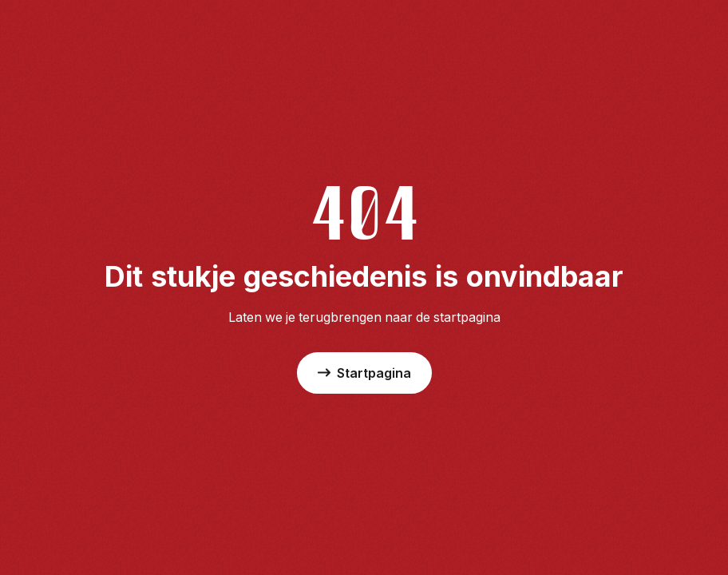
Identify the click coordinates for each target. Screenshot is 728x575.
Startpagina (364, 373)
